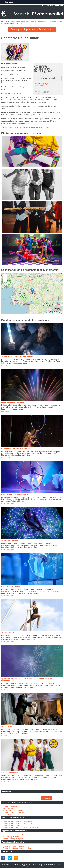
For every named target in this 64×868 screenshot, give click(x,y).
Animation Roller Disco (11, 773)
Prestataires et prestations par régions (17, 848)
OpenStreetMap (57, 313)
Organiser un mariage (11, 825)
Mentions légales (56, 864)
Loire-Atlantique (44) (42, 84)
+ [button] (5, 276)
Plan (42, 866)
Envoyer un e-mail (48, 78)
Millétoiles (7, 412)
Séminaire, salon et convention (14, 812)
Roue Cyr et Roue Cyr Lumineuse (15, 494)
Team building (8, 808)
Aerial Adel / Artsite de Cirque (13, 504)
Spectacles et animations (38, 22)
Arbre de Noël (8, 814)
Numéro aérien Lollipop (11, 587)
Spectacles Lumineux (10, 540)
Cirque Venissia (9, 458)
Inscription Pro (46, 5)
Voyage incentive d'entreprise (14, 810)
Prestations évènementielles (20, 22)
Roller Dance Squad (41, 65)
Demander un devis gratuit (13, 835)
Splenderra (7, 690)
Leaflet (49, 313)
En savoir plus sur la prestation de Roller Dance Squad (27, 127)
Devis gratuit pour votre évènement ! (32, 29)
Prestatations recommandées (14, 846)
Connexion (58, 5)
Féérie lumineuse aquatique (12, 402)
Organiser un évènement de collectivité (18, 822)
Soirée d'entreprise (10, 806)
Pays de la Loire (40, 86)
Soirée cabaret (7, 726)
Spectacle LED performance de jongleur (17, 356)
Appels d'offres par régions (13, 839)
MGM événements (10, 736)
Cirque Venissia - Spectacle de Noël (16, 448)
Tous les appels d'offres (12, 837)
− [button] (5, 280)
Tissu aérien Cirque (9, 632)
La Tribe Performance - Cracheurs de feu (17, 366)
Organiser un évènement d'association (17, 824)
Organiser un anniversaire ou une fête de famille (21, 827)
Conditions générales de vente (30, 866)
